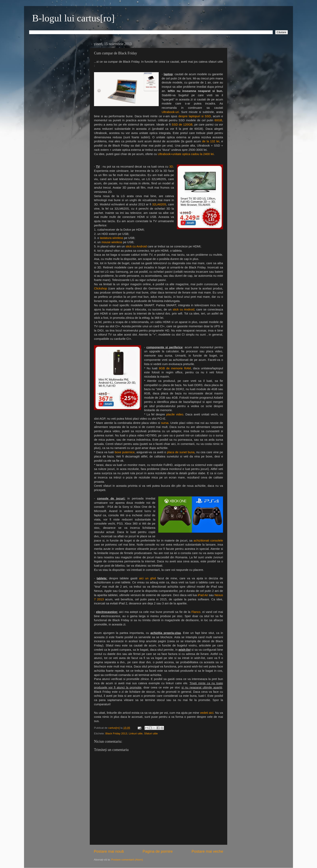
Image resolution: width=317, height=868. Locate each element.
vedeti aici (207, 713)
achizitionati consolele (208, 541)
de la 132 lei (211, 141)
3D (171, 167)
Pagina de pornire (158, 851)
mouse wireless (112, 242)
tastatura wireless (112, 238)
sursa (165, 423)
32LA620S (159, 204)
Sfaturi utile (151, 733)
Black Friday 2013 (116, 733)
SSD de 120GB (182, 125)
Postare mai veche (207, 851)
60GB (218, 120)
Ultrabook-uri (170, 112)
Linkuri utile (136, 733)
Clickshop (101, 288)
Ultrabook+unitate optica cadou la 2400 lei (186, 154)
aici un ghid (147, 578)
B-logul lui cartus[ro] (73, 18)
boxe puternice (125, 452)
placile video (175, 414)
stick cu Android (136, 246)
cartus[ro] (114, 728)
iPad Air (203, 595)
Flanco (196, 612)
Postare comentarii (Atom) (127, 860)
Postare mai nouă (109, 851)
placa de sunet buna (181, 452)
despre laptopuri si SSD (195, 116)
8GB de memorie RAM (175, 368)
